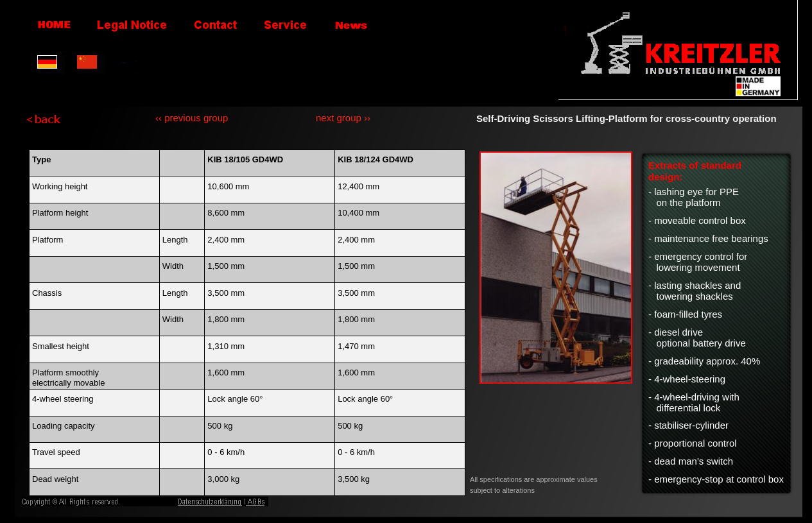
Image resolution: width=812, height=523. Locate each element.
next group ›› (343, 118)
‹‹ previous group (192, 118)
